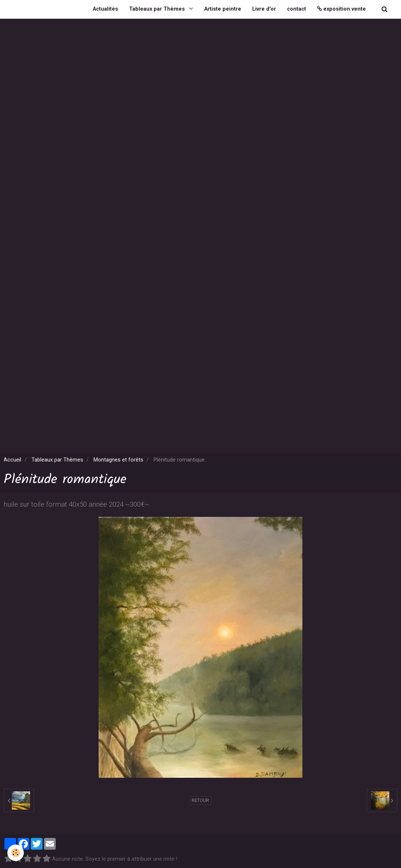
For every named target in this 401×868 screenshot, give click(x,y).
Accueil (12, 460)
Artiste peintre (223, 9)
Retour (200, 800)
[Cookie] (16, 853)
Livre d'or (264, 9)
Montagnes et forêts (118, 460)
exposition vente (341, 9)
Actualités (105, 9)
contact (297, 9)
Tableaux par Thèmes (158, 9)
